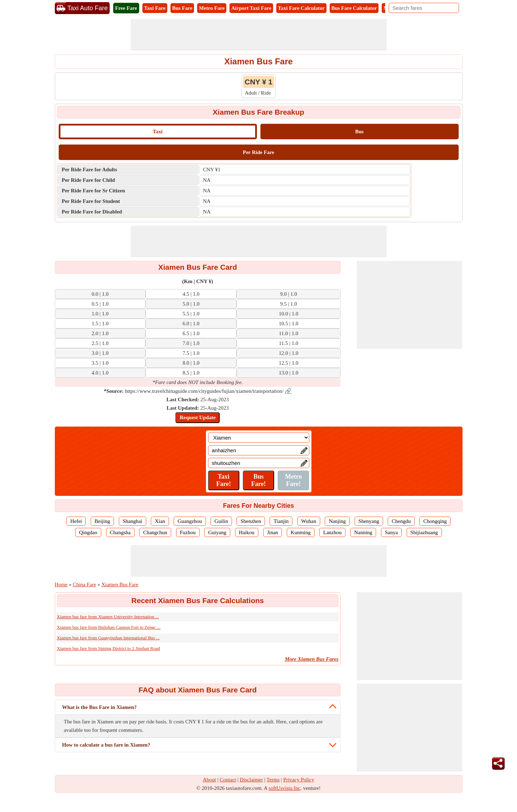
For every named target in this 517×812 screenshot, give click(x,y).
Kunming (301, 532)
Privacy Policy (299, 780)
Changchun (155, 532)
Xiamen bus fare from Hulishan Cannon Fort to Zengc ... (109, 627)
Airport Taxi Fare (251, 8)
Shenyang (369, 521)
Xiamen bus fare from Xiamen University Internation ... (108, 617)
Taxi (158, 132)
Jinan (273, 532)
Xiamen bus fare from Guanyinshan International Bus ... (108, 638)
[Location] (259, 438)
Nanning (363, 532)
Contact (228, 780)
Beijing (102, 521)
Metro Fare (212, 8)
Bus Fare (182, 8)
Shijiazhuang (424, 532)
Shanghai (133, 521)
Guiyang (217, 532)
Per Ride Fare (258, 152)
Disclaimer (251, 780)
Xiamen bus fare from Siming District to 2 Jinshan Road (109, 648)
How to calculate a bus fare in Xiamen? (106, 745)
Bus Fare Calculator (354, 8)
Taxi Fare (155, 8)
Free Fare (126, 8)
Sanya (391, 532)
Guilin (221, 521)
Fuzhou (188, 532)
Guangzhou (190, 521)
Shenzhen (251, 521)
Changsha (120, 532)
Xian (160, 521)
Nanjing (337, 521)
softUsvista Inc (284, 788)
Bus (359, 132)
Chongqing (435, 521)
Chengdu (401, 521)
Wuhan (309, 521)
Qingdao (88, 532)
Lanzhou (332, 532)
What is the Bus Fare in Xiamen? (99, 707)
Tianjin (281, 521)
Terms (273, 780)
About (209, 780)
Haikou (247, 532)
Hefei (76, 521)
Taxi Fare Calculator (301, 8)
